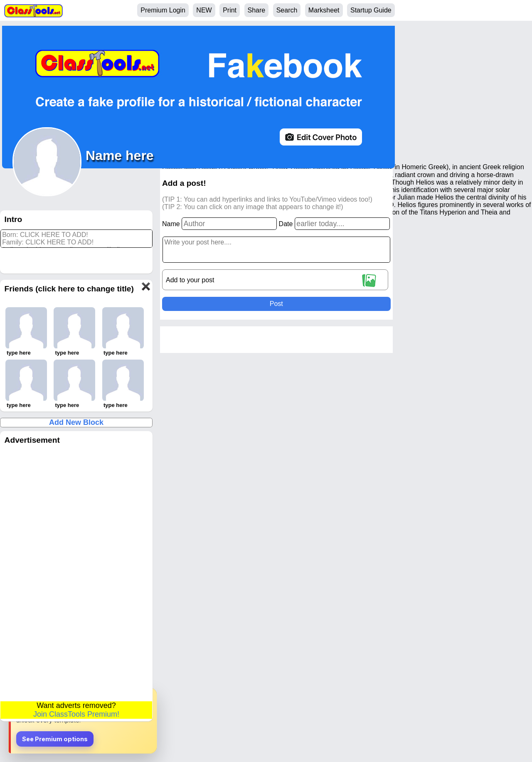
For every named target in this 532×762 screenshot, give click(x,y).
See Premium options (55, 739)
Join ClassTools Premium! (76, 714)
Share (257, 10)
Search (287, 10)
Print (230, 10)
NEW (204, 10)
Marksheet (324, 10)
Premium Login (163, 10)
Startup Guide (371, 10)
